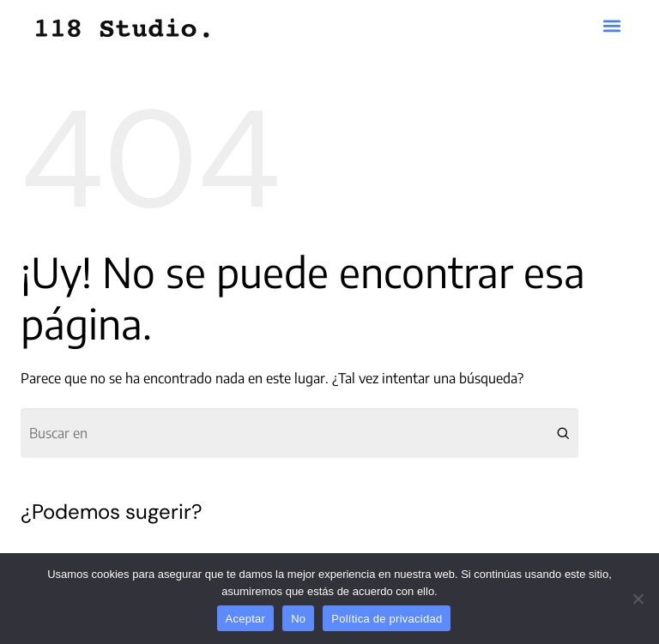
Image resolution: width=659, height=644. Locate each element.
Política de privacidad (387, 619)
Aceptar (246, 619)
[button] (612, 26)
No (298, 619)
